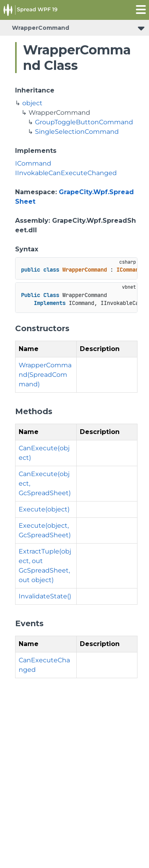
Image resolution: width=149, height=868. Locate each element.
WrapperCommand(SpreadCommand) (45, 375)
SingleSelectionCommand (77, 132)
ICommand (33, 163)
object (32, 103)
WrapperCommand (41, 28)
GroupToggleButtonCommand (84, 122)
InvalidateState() (45, 596)
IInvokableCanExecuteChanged (66, 173)
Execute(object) (44, 509)
